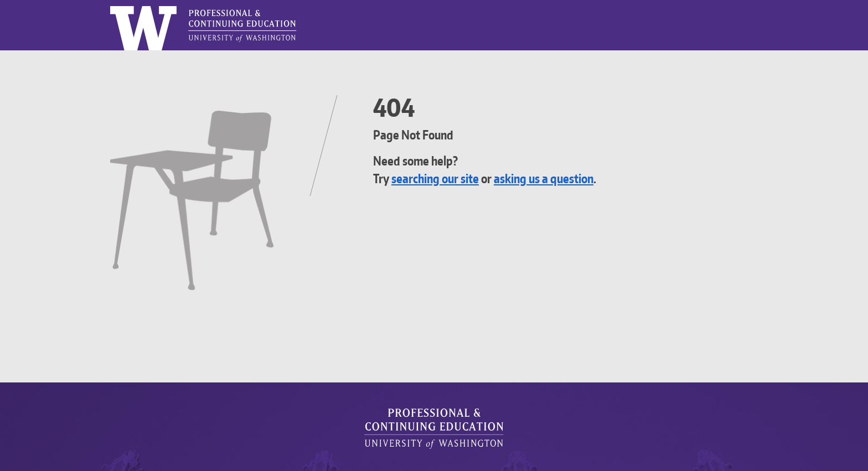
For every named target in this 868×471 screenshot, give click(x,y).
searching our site (442, 178)
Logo (111, 6)
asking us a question (563, 178)
